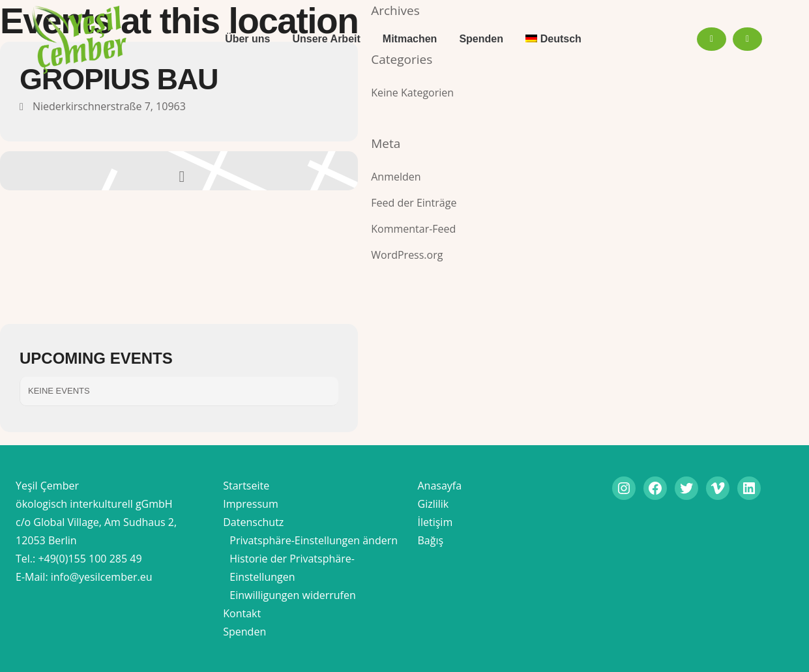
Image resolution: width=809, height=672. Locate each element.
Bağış (431, 540)
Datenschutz (253, 522)
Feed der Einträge (414, 203)
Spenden (244, 632)
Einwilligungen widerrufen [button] (293, 595)
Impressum (250, 504)
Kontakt (242, 613)
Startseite (246, 486)
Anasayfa (440, 486)
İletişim (435, 522)
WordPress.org (407, 255)
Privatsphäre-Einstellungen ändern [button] (314, 540)
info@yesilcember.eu (102, 577)
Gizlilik (434, 504)
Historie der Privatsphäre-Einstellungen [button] (292, 568)
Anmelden (396, 177)
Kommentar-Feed (413, 229)
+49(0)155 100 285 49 (90, 559)
